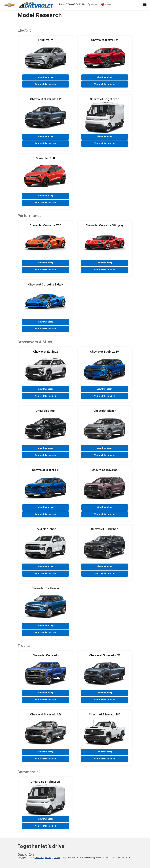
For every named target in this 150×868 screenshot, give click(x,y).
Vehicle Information (46, 84)
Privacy (57, 858)
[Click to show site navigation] (145, 5)
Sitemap (49, 858)
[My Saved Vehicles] (106, 5)
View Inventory (45, 77)
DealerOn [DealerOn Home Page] (40, 858)
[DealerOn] (26, 855)
